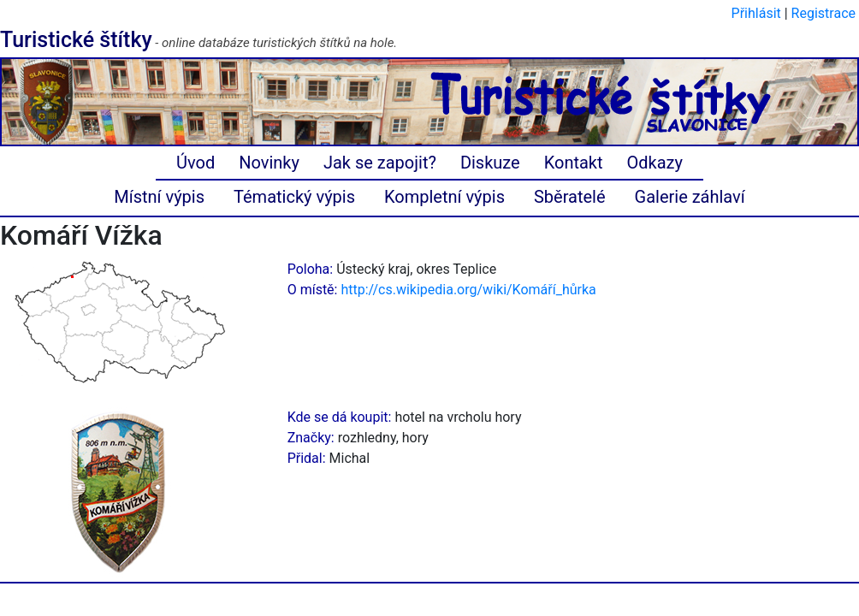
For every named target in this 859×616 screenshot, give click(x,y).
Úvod (195, 163)
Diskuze (490, 163)
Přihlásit (756, 13)
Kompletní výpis (444, 197)
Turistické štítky (76, 40)
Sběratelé (570, 197)
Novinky (269, 163)
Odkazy (655, 163)
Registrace (823, 13)
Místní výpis (159, 197)
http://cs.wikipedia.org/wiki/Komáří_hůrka (468, 290)
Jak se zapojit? (380, 163)
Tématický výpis (294, 197)
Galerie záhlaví (690, 197)
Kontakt (574, 163)
